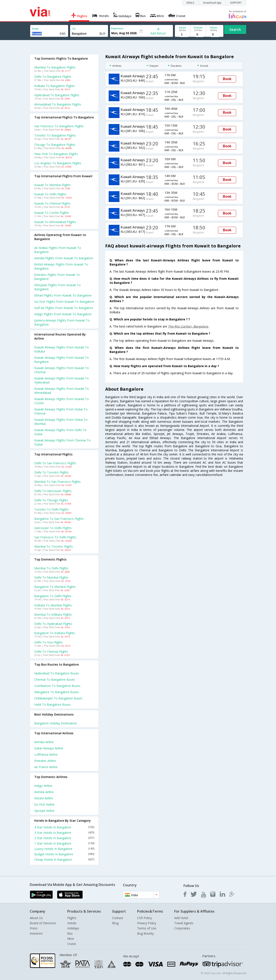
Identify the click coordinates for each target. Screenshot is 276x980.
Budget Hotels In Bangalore (64, 854)
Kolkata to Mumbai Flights (53, 605)
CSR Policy (144, 918)
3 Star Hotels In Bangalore (64, 833)
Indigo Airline (43, 786)
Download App (212, 3)
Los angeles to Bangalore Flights (58, 163)
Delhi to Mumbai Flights (51, 577)
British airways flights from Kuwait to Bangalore (61, 266)
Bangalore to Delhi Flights (53, 596)
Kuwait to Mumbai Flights (53, 185)
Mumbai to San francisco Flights (57, 482)
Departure (117, 28)
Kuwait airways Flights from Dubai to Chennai (61, 411)
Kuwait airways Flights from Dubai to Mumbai (61, 422)
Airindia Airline (44, 742)
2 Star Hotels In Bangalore (64, 838)
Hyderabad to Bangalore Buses (57, 673)
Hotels (72, 923)
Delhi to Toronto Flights (51, 472)
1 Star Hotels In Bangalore (64, 843)
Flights (72, 918)
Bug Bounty (145, 933)
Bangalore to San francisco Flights (59, 519)
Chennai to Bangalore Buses (55, 679)
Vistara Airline (44, 798)
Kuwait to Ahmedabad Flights (55, 222)
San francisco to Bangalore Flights (59, 126)
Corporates (182, 928)
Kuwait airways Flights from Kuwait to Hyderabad (62, 380)
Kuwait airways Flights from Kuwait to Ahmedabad (62, 391)
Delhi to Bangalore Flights (53, 77)
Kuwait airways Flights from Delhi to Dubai (60, 432)
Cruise (72, 944)
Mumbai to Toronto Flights (54, 546)
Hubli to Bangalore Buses (53, 704)
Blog (115, 923)
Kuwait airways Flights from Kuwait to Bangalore (62, 360)
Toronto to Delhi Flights (51, 509)
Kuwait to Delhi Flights (50, 194)
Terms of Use (147, 928)
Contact (118, 918)
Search (235, 30)
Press (34, 928)
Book (227, 79)
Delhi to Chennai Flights (51, 652)
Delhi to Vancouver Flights (53, 491)
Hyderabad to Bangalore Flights (57, 95)
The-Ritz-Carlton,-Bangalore (188, 326)
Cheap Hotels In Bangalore (64, 860)
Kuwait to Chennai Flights (52, 203)
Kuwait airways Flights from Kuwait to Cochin (62, 401)
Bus (70, 933)
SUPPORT (236, 3)
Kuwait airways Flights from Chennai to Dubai (62, 442)
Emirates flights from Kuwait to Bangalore (57, 277)
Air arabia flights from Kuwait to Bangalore (58, 250)
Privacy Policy (147, 923)
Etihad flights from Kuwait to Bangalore (63, 295)
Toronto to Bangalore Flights (55, 135)
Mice (71, 939)
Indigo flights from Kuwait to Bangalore (63, 314)
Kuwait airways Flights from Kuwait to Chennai (62, 370)
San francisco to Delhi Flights (55, 537)
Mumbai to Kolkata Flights (53, 614)
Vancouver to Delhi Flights (53, 528)
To (74, 29)
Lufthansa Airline (46, 754)
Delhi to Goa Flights (49, 642)
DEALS (190, 3)
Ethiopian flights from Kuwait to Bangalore (57, 287)
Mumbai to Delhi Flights (51, 568)
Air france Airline (46, 767)
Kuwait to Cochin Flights (52, 213)
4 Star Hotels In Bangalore (64, 827)
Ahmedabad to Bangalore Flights (58, 104)
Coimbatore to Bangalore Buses (57, 686)
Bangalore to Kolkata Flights (55, 633)
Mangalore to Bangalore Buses (57, 692)
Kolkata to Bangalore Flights (55, 86)
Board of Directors (43, 923)
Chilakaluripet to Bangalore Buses (58, 698)
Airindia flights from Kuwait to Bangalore (64, 258)
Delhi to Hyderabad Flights (53, 624)
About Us (36, 918)
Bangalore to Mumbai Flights (55, 587)
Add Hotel (181, 918)
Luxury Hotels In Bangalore (64, 849)
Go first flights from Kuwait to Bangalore (64, 302)
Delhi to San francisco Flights (55, 463)
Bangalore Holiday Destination (56, 723)
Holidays (73, 928)
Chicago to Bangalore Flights (55, 145)
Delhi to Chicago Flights (51, 500)
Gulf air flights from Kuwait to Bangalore (64, 308)
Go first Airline (44, 804)
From (35, 29)
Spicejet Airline (44, 811)
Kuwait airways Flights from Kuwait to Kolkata (62, 349)
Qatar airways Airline (49, 748)
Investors (36, 933)
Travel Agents (184, 923)
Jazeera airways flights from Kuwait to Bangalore (62, 322)
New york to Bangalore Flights (56, 154)
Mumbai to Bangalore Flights (55, 67)
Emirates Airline (45, 761)
